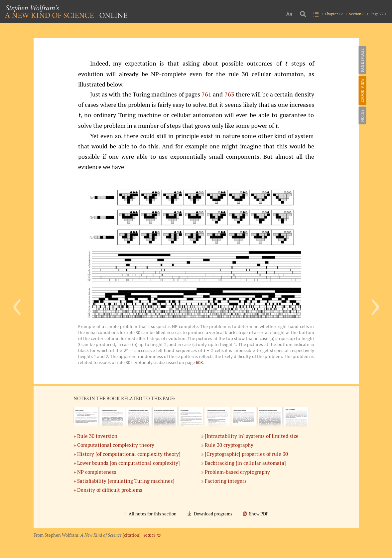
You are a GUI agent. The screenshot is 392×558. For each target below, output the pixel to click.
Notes (362, 115)
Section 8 (357, 14)
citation (132, 535)
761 (206, 94)
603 (199, 362)
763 (229, 94)
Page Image (362, 60)
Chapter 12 (334, 14)
